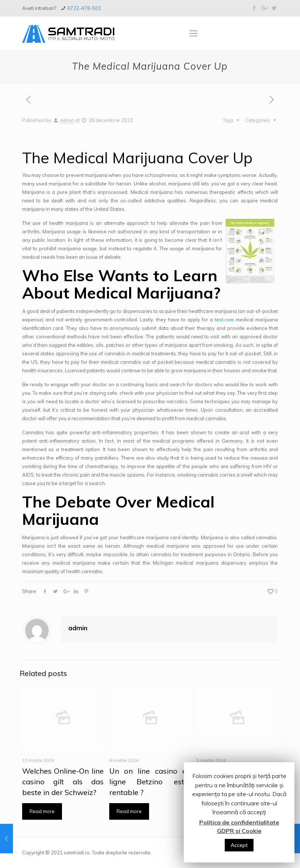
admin (67, 120)
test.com (224, 320)
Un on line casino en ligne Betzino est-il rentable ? (150, 782)
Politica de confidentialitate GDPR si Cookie (239, 827)
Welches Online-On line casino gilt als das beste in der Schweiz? (63, 782)
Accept (239, 845)
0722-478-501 (84, 8)
